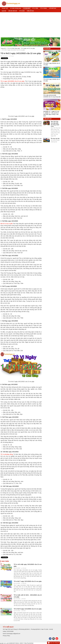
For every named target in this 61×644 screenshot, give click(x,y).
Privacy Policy (6, 636)
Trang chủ (5, 8)
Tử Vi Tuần (35, 8)
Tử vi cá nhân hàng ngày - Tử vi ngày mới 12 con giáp (21, 48)
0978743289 (10, 631)
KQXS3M (4, 11)
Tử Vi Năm (22, 11)
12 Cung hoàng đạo (16, 8)
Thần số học (30, 11)
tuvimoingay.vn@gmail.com (13, 634)
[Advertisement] (30, 25)
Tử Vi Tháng (43, 8)
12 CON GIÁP (27, 8)
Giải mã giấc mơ (13, 11)
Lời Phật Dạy (53, 8)
